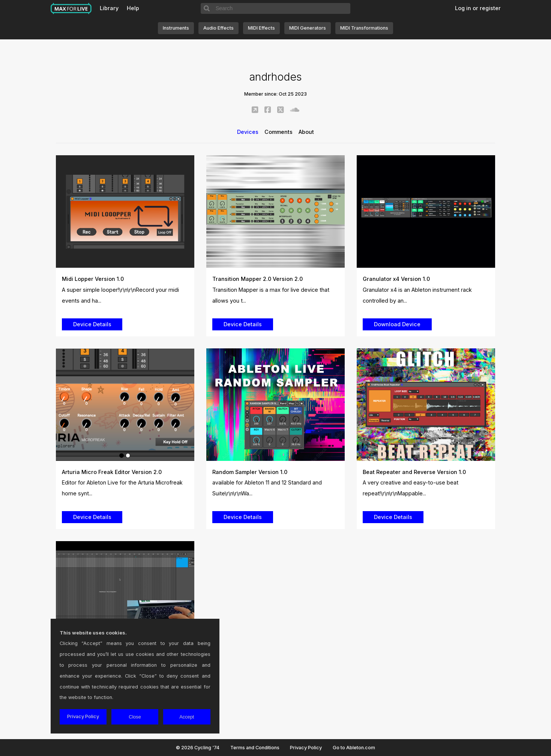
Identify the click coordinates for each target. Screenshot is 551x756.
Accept (187, 717)
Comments (279, 132)
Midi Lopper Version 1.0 (93, 279)
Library (109, 8)
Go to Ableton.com (354, 748)
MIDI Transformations (364, 28)
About (306, 132)
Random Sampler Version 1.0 (250, 472)
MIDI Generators (308, 28)
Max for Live (71, 9)
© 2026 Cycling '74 (198, 748)
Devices (248, 132)
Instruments (176, 28)
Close (135, 717)
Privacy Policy (306, 748)
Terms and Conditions (255, 748)
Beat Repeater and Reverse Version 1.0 (414, 472)
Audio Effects (218, 28)
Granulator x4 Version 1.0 (396, 279)
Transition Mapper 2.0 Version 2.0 (257, 279)
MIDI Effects (261, 28)
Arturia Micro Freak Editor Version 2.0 (112, 472)
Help (133, 8)
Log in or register (478, 8)
